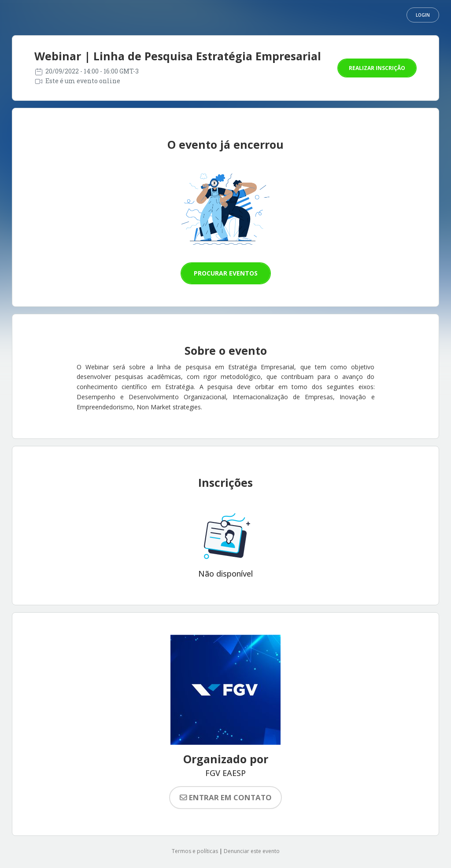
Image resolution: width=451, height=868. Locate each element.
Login (423, 15)
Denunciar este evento (252, 851)
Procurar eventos (226, 273)
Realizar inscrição (377, 68)
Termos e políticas (195, 851)
